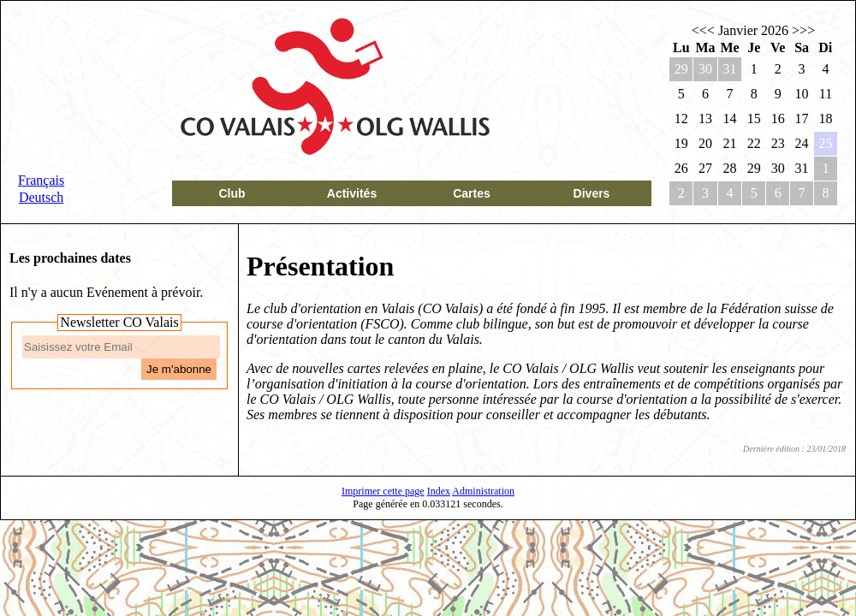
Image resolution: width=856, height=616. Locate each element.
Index (439, 491)
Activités (352, 193)
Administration (483, 491)
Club (232, 193)
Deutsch (41, 197)
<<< (703, 30)
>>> (803, 30)
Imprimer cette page (383, 491)
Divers (592, 193)
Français (41, 180)
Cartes (472, 193)
